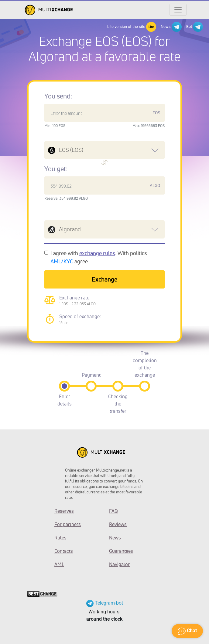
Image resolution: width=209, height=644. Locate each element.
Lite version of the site (132, 27)
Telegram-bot (105, 603)
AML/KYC (62, 261)
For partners (68, 524)
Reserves (64, 511)
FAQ (113, 511)
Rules (60, 538)
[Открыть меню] (178, 10)
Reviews (118, 524)
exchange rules (97, 253)
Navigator (119, 564)
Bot (195, 27)
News (171, 27)
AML (59, 564)
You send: (58, 96)
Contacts (64, 551)
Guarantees (121, 551)
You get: (56, 169)
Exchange (104, 279)
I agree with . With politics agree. (99, 257)
